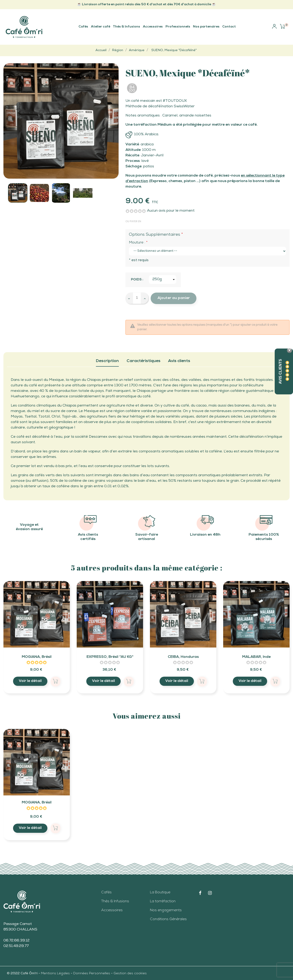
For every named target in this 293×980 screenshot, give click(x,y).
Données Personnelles (92, 974)
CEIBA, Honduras (183, 657)
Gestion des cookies (130, 974)
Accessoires (112, 911)
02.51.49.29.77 (16, 946)
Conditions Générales (168, 919)
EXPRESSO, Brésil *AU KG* (110, 657)
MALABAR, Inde (256, 657)
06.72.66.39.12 (16, 941)
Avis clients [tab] (179, 361)
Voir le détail (30, 681)
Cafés (106, 893)
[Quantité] (137, 298)
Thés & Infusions (115, 902)
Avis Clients (280, 371)
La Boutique (160, 893)
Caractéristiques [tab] (144, 361)
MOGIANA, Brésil (37, 657)
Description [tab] (107, 361)
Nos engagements (166, 911)
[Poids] (163, 280)
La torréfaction (163, 902)
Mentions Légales (56, 974)
